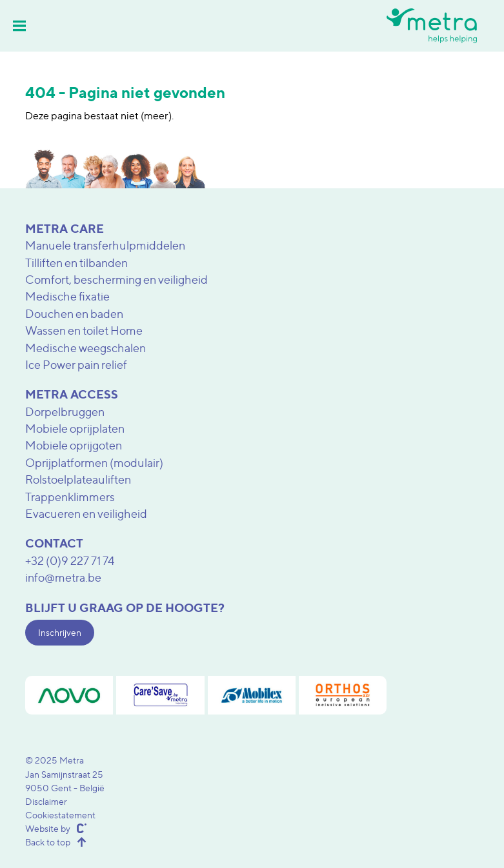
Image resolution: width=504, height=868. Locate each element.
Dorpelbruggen (65, 412)
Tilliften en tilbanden (76, 263)
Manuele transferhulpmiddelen (105, 245)
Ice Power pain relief (76, 365)
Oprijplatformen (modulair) (94, 463)
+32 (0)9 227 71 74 (70, 561)
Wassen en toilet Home (84, 330)
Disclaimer (46, 801)
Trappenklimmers (70, 497)
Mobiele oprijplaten (75, 429)
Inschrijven (60, 632)
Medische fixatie (67, 296)
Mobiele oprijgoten (74, 445)
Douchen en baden (74, 314)
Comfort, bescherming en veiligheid (116, 280)
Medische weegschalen (86, 348)
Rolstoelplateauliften (78, 479)
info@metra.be (63, 577)
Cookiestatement (60, 815)
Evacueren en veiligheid (86, 514)
